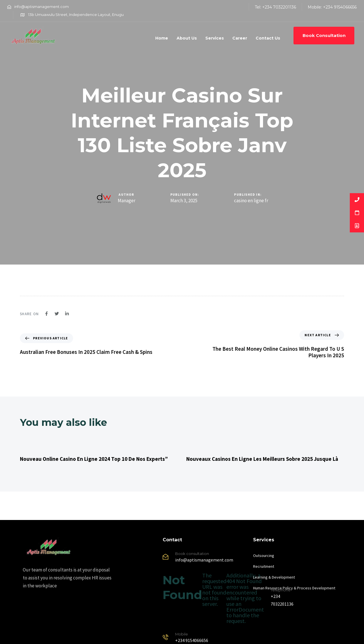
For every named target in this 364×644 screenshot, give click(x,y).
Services (215, 38)
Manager (127, 201)
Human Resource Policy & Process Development (294, 588)
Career (240, 38)
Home (162, 38)
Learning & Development (274, 577)
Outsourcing (264, 556)
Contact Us (268, 38)
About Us (187, 38)
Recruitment (264, 566)
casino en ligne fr (251, 201)
